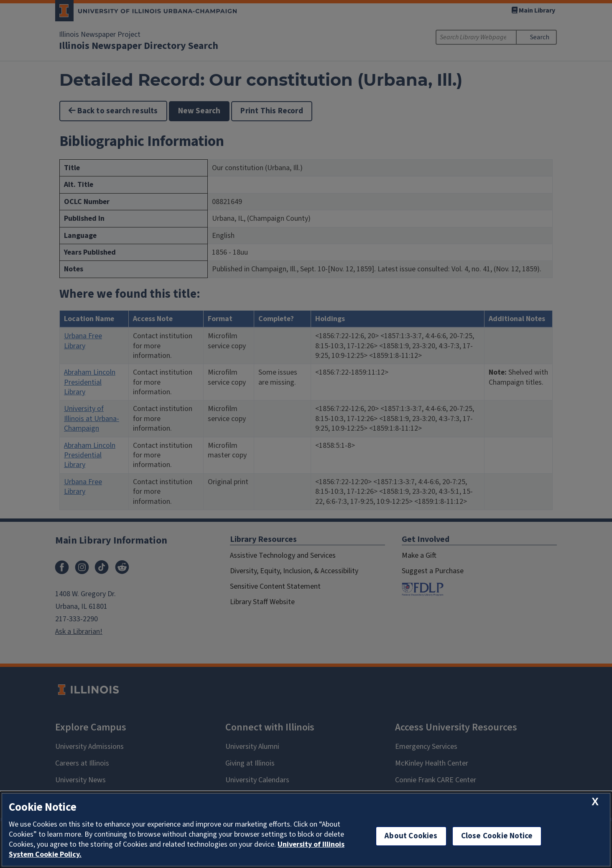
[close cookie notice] (595, 802)
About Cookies (411, 836)
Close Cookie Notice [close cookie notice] (497, 836)
